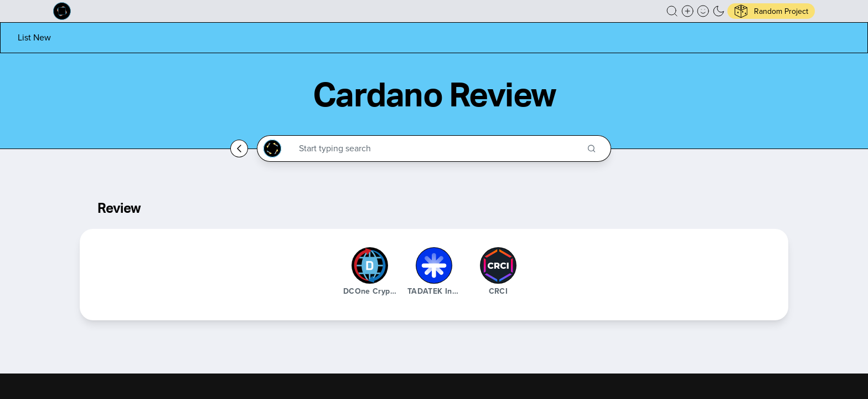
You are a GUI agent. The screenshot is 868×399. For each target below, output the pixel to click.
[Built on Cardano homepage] (62, 11)
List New (34, 37)
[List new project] (34, 37)
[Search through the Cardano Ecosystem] (439, 149)
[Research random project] (771, 11)
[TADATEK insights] (434, 265)
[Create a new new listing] (688, 11)
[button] (672, 11)
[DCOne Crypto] (370, 265)
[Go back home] (239, 149)
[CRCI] (498, 265)
